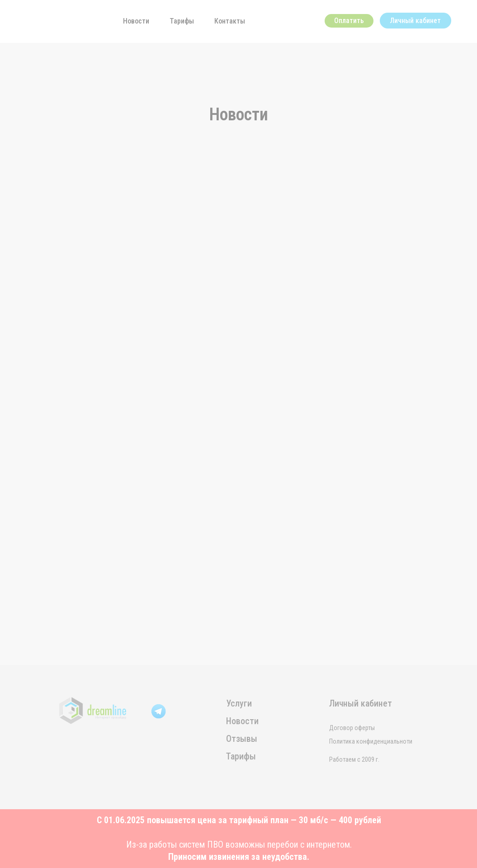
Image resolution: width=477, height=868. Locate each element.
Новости (136, 21)
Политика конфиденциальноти (371, 741)
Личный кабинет (415, 21)
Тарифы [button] (182, 21)
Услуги (239, 703)
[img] (55, 19)
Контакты (230, 21)
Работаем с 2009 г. (354, 759)
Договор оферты (352, 728)
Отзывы (242, 739)
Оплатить (349, 21)
